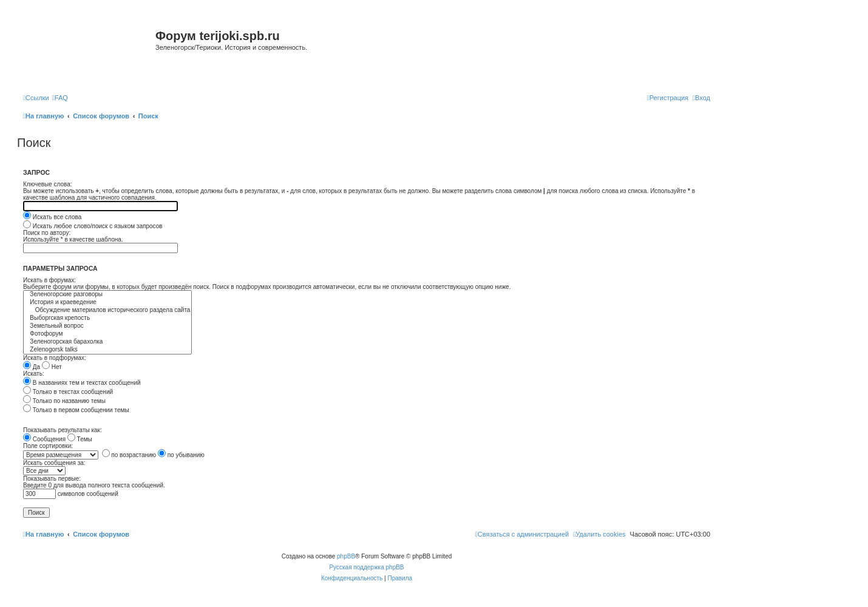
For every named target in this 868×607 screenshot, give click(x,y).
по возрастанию (129, 455)
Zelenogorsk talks (107, 350)
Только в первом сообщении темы (76, 410)
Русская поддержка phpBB (366, 567)
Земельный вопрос (107, 326)
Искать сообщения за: (54, 463)
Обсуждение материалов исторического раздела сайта (107, 310)
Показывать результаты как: (63, 430)
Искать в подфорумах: (55, 358)
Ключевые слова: (48, 184)
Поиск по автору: (47, 233)
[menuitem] (60, 98)
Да (32, 367)
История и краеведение (107, 303)
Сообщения (44, 439)
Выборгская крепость (107, 318)
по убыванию (181, 455)
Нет (52, 367)
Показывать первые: (52, 479)
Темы (80, 439)
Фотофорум (107, 334)
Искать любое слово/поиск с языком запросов (93, 226)
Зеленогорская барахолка (107, 342)
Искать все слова (52, 217)
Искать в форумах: (49, 280)
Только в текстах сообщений (68, 392)
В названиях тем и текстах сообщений (82, 383)
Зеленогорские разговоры (107, 295)
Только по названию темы (64, 401)
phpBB (346, 556)
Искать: (34, 374)
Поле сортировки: (48, 446)
